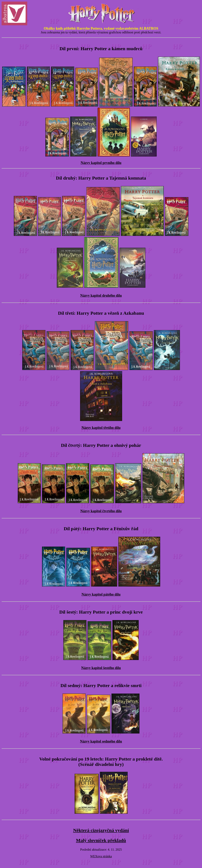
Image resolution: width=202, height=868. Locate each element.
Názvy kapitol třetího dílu (101, 428)
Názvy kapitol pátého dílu (101, 594)
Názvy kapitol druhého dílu (101, 296)
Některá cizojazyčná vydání (101, 830)
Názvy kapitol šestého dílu (101, 668)
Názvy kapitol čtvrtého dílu (101, 511)
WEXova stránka (101, 856)
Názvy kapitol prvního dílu (101, 163)
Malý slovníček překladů (101, 840)
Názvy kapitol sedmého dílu (101, 741)
